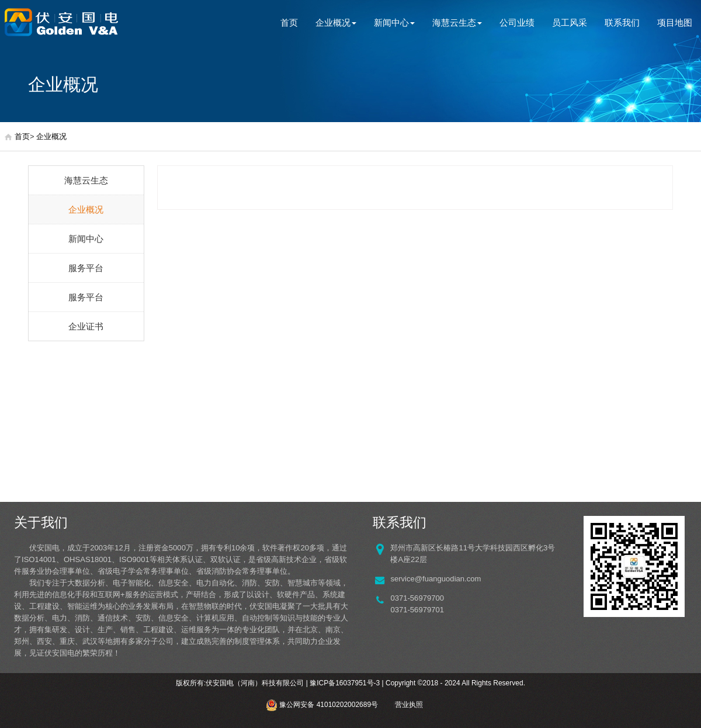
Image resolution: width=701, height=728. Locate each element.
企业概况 (336, 22)
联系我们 (622, 22)
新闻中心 (394, 22)
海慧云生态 (457, 22)
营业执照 (409, 705)
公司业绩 (517, 22)
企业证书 (86, 326)
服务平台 (86, 268)
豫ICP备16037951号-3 (345, 683)
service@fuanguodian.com (435, 579)
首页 (289, 22)
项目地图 (675, 22)
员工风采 (570, 22)
